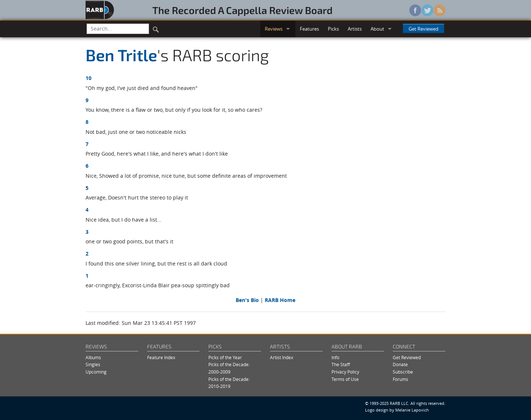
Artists (355, 29)
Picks (333, 29)
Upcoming (96, 372)
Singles (93, 365)
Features (309, 29)
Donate (400, 365)
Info (335, 357)
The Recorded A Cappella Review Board (242, 10)
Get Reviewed (424, 29)
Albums (93, 357)
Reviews (274, 29)
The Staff (341, 365)
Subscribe (403, 372)
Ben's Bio (247, 300)
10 (88, 78)
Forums (400, 379)
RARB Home (280, 300)
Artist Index (282, 357)
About (377, 29)
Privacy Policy (345, 372)
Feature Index (161, 357)
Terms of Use (345, 379)
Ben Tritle (121, 55)
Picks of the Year (225, 357)
